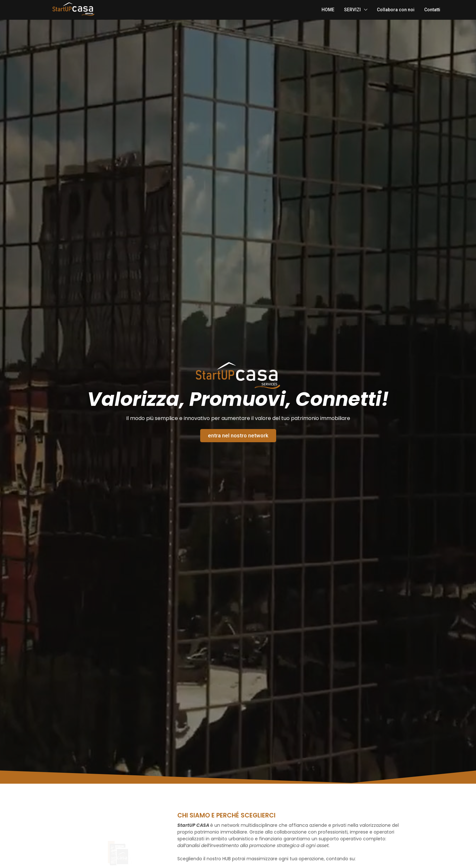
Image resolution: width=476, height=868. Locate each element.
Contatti (432, 10)
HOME (328, 10)
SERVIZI (352, 10)
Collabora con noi (396, 10)
